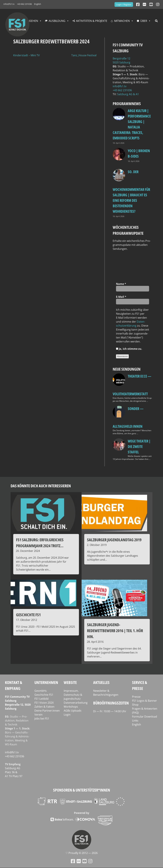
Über (144, 21)
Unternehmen (46, 682)
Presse (136, 697)
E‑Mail (121, 297)
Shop (135, 705)
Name (121, 284)
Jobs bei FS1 (42, 719)
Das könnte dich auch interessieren (41, 486)
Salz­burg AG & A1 (128, 94)
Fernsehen (31, 21)
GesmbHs (41, 691)
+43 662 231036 (24, 4)
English (38, 4)
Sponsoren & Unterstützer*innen (82, 790)
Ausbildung (57, 21)
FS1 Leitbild (41, 699)
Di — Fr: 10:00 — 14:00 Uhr (110, 711)
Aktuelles (101, 682)
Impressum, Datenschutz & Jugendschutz (73, 695)
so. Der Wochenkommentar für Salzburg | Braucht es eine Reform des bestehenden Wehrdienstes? (131, 191)
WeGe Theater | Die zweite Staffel (139, 446)
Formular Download (145, 717)
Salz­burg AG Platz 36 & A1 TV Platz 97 (14, 772)
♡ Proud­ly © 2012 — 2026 (82, 853)
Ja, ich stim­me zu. (129, 349)
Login (67, 715)
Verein (38, 715)
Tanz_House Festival (84, 55)
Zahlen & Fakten (44, 707)
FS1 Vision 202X (44, 703)
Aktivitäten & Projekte (92, 21)
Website (70, 682)
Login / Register (124, 4)
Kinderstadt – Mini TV (26, 55)
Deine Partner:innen (47, 711)
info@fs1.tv (9, 4)
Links (135, 721)
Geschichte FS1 (44, 695)
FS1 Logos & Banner (144, 701)
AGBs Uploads (73, 711)
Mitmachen (122, 21)
